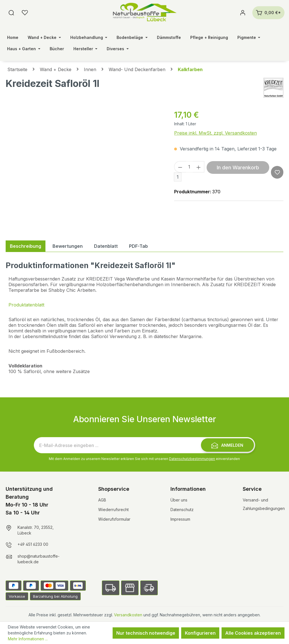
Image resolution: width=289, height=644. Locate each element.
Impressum (180, 519)
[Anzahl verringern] (180, 167)
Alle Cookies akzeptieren (253, 633)
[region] (84, 170)
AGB (102, 500)
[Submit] (227, 445)
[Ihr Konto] (243, 13)
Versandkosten (128, 615)
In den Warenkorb (238, 167)
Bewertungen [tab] (68, 246)
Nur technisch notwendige (146, 633)
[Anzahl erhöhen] (199, 167)
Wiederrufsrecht (113, 510)
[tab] (26, 246)
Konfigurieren (200, 633)
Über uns (179, 500)
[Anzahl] (189, 167)
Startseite (17, 69)
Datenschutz (182, 510)
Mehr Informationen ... (28, 639)
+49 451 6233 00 (33, 544)
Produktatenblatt (26, 305)
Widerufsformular (114, 519)
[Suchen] (11, 13)
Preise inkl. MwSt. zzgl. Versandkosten (215, 133)
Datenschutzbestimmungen (192, 459)
